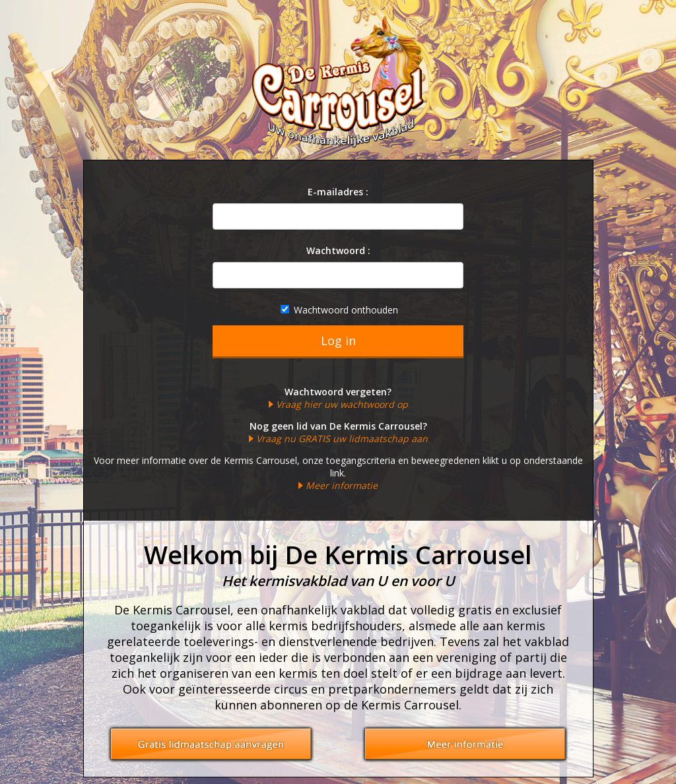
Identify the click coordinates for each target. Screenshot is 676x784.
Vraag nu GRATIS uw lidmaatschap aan (342, 439)
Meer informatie (342, 485)
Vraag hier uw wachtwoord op (342, 404)
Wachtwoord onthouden (339, 310)
